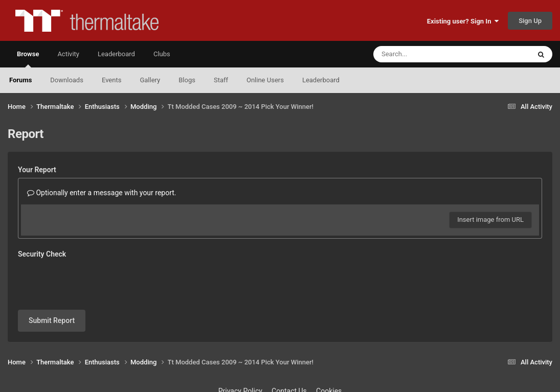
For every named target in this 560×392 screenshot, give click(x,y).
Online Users (265, 80)
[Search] (426, 54)
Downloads (67, 80)
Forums (20, 80)
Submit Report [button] (52, 320)
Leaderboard (321, 80)
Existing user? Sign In (463, 21)
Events (111, 80)
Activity (68, 54)
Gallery (150, 80)
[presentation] (96, 282)
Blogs (187, 80)
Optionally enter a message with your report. (102, 193)
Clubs (162, 54)
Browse (28, 59)
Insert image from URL (490, 220)
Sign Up (530, 21)
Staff (221, 80)
